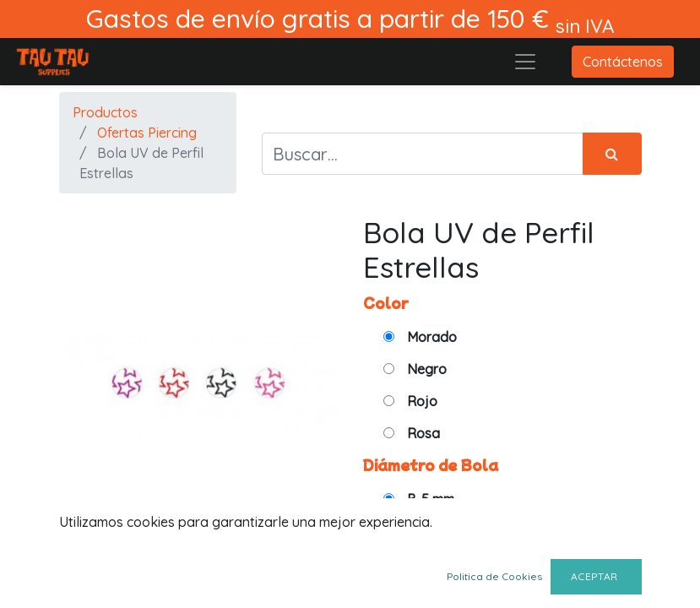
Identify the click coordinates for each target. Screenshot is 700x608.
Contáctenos (623, 62)
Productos (105, 112)
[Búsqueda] (612, 154)
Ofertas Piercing (147, 133)
